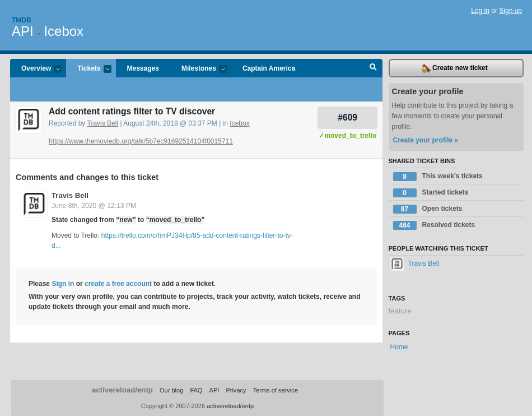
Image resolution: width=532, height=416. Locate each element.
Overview (36, 69)
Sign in (63, 284)
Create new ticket (455, 68)
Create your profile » (426, 140)
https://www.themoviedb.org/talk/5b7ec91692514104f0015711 (141, 141)
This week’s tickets (438, 177)
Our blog (171, 390)
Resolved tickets (434, 225)
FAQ (196, 390)
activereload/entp (122, 390)
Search (373, 68)
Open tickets (428, 209)
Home (399, 347)
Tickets (88, 69)
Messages (143, 68)
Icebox (64, 31)
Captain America (269, 68)
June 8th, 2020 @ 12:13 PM (94, 206)
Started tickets (431, 193)
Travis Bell (103, 123)
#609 (347, 117)
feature (400, 311)
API (23, 31)
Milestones (199, 69)
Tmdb (22, 20)
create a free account (118, 284)
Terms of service (276, 390)
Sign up (510, 11)
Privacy (236, 390)
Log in (480, 11)
